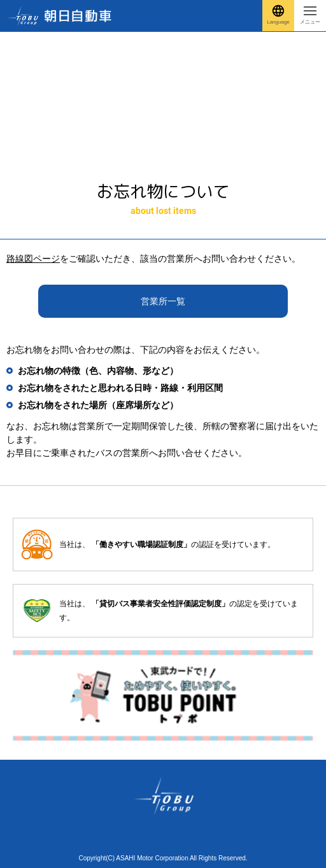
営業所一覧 (163, 301)
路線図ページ (33, 259)
